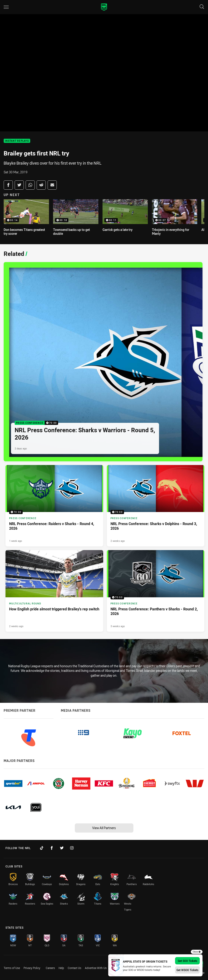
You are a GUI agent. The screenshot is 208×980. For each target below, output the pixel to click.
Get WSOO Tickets (187, 970)
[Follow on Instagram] (72, 848)
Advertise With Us (96, 968)
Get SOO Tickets (188, 961)
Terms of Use (12, 968)
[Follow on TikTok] (42, 848)
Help (61, 968)
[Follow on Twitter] (62, 848)
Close (197, 952)
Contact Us (74, 968)
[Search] (202, 7)
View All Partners (104, 828)
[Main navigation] (6, 7)
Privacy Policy (32, 968)
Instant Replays (17, 141)
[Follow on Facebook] (52, 848)
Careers (50, 968)
